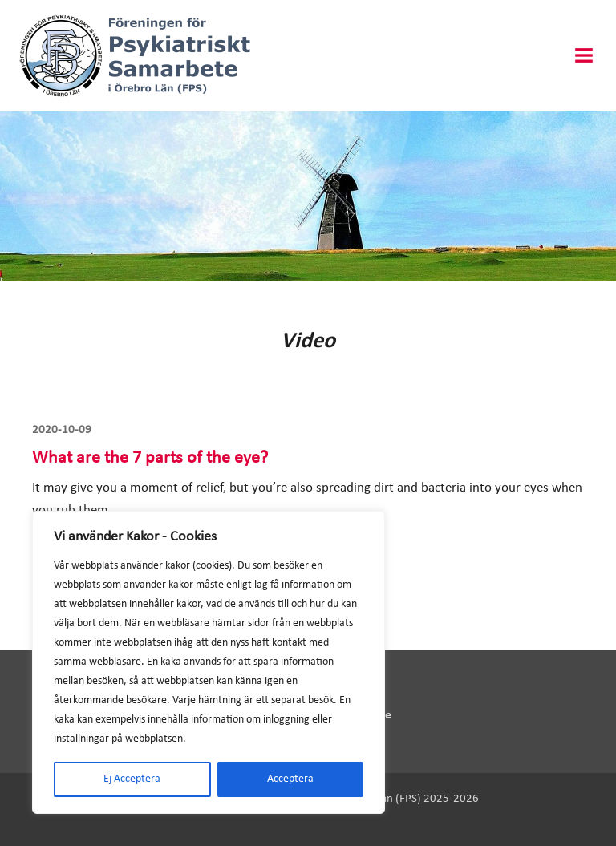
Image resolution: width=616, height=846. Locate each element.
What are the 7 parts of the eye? (150, 458)
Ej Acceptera (132, 779)
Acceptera (290, 779)
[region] (209, 662)
